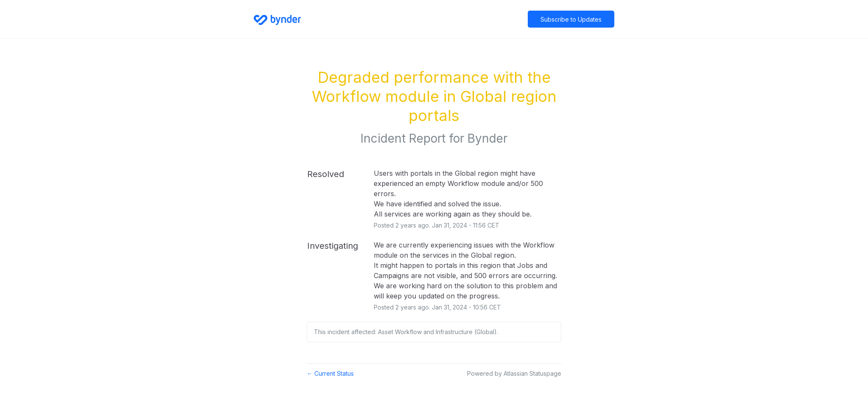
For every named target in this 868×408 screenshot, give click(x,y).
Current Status (330, 373)
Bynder (487, 138)
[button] (571, 19)
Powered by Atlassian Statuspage (514, 373)
